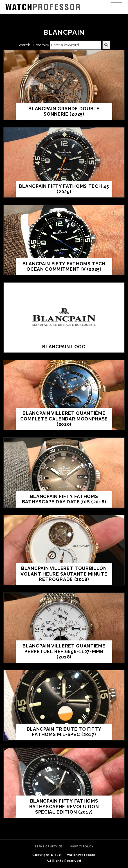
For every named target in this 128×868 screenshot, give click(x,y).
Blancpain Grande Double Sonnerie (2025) (64, 112)
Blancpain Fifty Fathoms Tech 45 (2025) (64, 189)
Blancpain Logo (64, 347)
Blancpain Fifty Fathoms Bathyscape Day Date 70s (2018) (64, 499)
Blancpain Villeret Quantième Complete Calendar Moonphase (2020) (64, 419)
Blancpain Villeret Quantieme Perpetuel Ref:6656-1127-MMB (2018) (64, 651)
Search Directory (33, 45)
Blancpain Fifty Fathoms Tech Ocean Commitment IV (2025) (64, 267)
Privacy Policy (82, 847)
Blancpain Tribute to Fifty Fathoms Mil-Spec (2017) (64, 732)
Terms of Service (48, 847)
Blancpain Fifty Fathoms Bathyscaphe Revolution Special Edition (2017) (64, 807)
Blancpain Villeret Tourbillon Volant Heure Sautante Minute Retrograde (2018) (64, 574)
